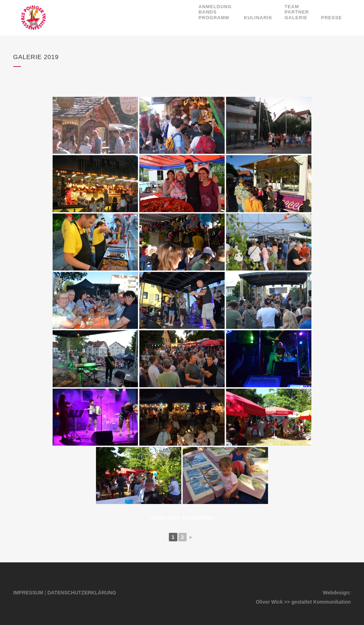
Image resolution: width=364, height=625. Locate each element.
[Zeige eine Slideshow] (182, 518)
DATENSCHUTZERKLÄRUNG (82, 593)
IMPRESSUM (28, 593)
